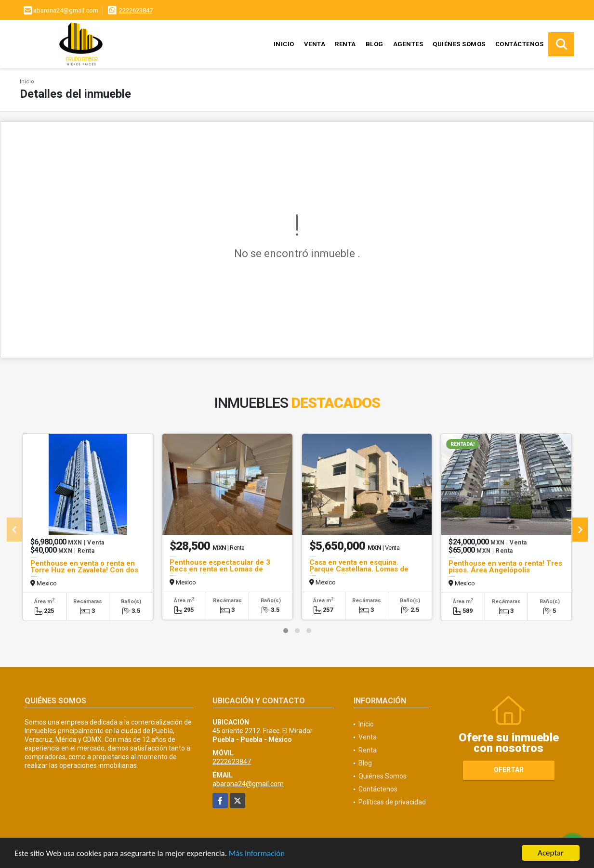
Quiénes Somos (459, 44)
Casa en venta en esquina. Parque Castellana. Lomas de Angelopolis (359, 569)
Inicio (284, 44)
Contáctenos (520, 44)
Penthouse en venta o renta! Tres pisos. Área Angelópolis (505, 567)
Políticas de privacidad (392, 802)
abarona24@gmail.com (248, 784)
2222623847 (136, 10)
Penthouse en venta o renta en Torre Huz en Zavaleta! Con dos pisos (84, 570)
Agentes (408, 44)
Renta (345, 44)
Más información (257, 854)
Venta (315, 44)
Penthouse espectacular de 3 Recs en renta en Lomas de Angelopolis (220, 569)
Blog (375, 44)
